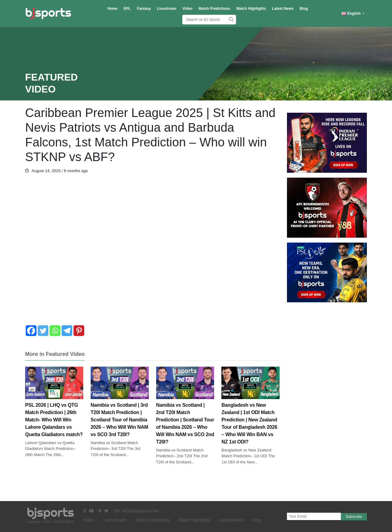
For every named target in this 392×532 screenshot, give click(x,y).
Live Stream (115, 520)
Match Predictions (214, 9)
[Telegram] (67, 331)
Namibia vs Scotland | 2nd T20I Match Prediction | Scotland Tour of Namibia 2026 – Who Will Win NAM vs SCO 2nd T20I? (185, 413)
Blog (304, 9)
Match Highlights (251, 9)
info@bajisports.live (137, 511)
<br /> (152, 253)
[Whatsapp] (55, 331)
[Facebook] (31, 331)
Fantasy (144, 9)
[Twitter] (43, 331)
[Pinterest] (79, 331)
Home (112, 9)
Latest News (283, 9)
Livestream (166, 9)
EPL (127, 9)
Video (187, 9)
